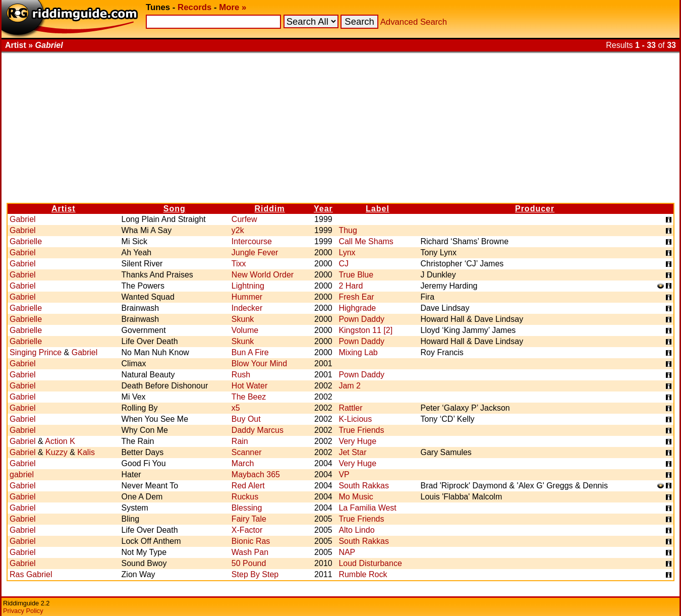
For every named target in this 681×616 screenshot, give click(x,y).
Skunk (243, 319)
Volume (245, 330)
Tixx (239, 264)
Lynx (347, 253)
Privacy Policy (23, 611)
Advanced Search (414, 22)
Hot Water (249, 386)
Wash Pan (250, 552)
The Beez (249, 397)
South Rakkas (364, 486)
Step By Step (255, 574)
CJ (344, 264)
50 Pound (249, 563)
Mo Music (356, 497)
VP (344, 474)
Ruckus (245, 497)
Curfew (244, 219)
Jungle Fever (255, 253)
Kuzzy (56, 452)
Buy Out (246, 419)
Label (378, 209)
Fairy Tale (249, 519)
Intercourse (252, 241)
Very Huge (357, 441)
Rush (241, 375)
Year (323, 209)
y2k (238, 230)
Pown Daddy (361, 319)
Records (194, 7)
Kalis (86, 452)
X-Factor (247, 530)
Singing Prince (36, 352)
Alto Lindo (356, 530)
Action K (60, 441)
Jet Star (352, 452)
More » (233, 7)
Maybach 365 (256, 474)
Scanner (247, 452)
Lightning (248, 286)
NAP (347, 552)
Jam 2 (350, 386)
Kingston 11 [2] (365, 330)
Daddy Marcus (258, 430)
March (243, 463)
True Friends (361, 430)
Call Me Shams (366, 241)
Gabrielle (26, 241)
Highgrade (357, 308)
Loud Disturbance (370, 563)
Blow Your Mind (259, 363)
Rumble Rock (363, 574)
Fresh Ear (356, 297)
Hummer (247, 297)
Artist (64, 209)
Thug (348, 230)
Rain (240, 441)
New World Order (263, 275)
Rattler (350, 408)
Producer (535, 209)
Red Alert (248, 486)
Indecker (247, 308)
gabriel (22, 474)
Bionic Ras (251, 541)
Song (175, 209)
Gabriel (23, 219)
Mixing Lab (358, 352)
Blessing (247, 508)
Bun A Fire (250, 352)
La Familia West (367, 508)
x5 (236, 408)
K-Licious (355, 419)
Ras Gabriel (31, 574)
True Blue (356, 275)
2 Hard (351, 286)
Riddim (270, 209)
